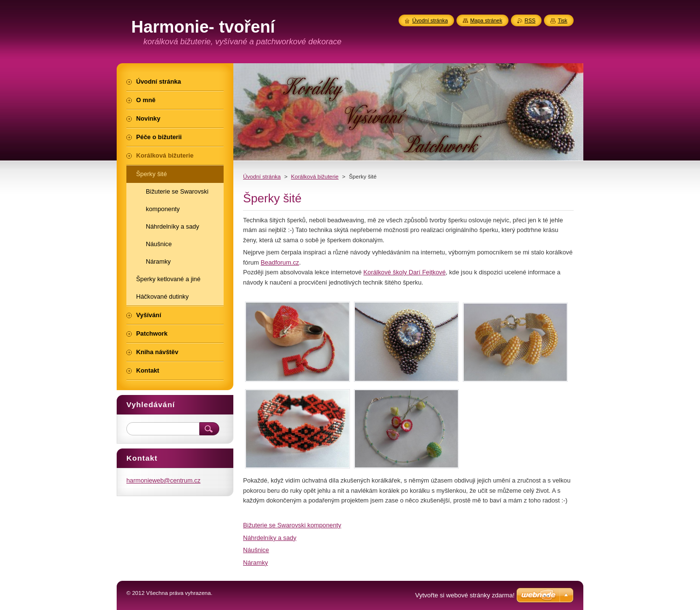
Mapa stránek (486, 20)
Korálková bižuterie (315, 177)
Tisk (562, 20)
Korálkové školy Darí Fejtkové (405, 272)
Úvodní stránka (262, 177)
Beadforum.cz (280, 262)
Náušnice (256, 550)
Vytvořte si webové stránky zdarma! (465, 595)
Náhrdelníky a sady (270, 538)
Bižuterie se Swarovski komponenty (292, 525)
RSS (530, 20)
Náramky (255, 563)
